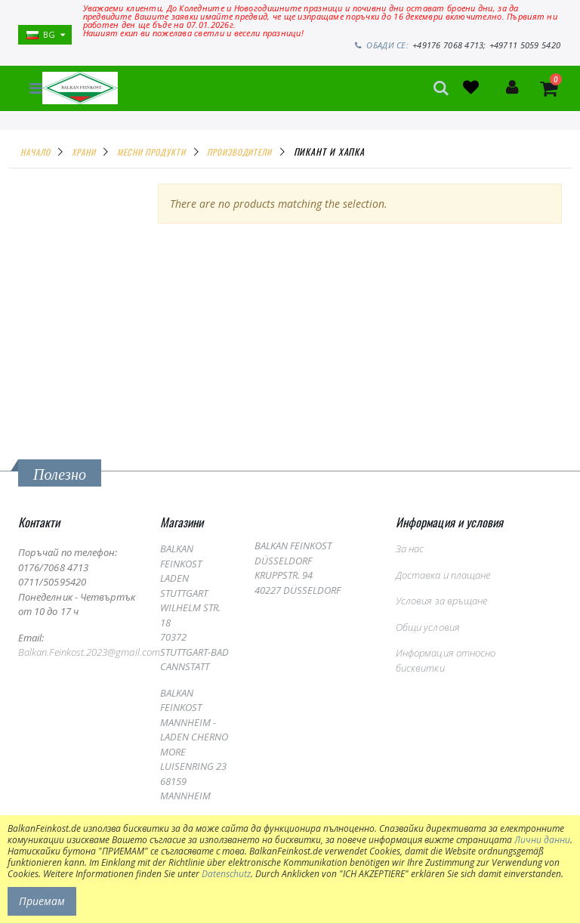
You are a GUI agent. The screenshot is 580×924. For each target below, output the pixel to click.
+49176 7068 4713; (454, 45)
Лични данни (542, 840)
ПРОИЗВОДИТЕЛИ (239, 151)
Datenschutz (226, 874)
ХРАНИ (84, 151)
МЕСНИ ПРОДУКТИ (151, 151)
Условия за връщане (441, 601)
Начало (35, 151)
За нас (410, 549)
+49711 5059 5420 (526, 45)
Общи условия (428, 627)
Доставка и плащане (443, 575)
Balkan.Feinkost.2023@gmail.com (89, 652)
